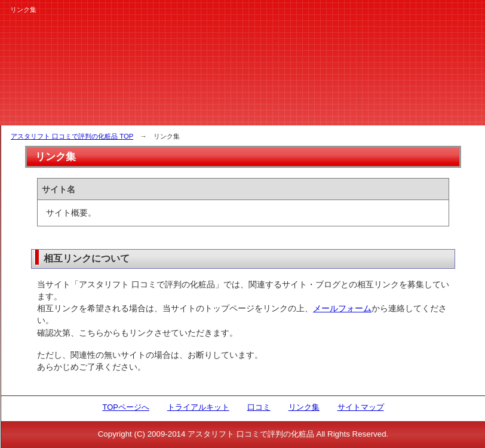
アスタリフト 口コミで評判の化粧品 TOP (72, 136)
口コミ (259, 407)
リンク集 (304, 407)
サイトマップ (361, 407)
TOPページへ (125, 407)
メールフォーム (342, 308)
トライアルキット (198, 407)
